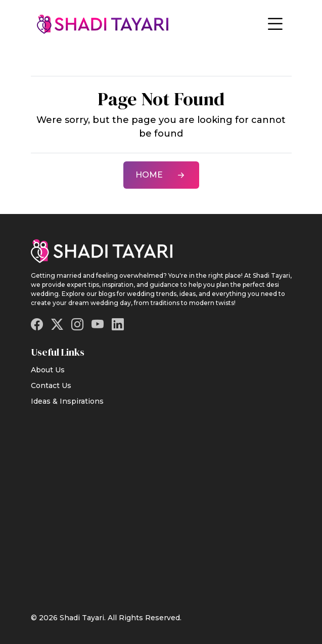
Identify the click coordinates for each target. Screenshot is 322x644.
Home (161, 175)
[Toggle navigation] (275, 24)
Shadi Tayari (82, 618)
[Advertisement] (161, 503)
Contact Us (51, 385)
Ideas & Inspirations (67, 401)
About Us (48, 370)
